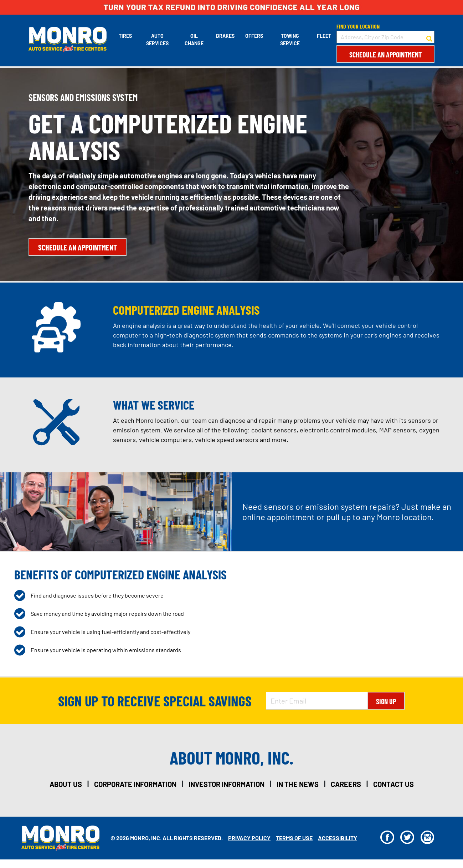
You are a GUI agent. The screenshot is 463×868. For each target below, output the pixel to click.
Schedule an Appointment (385, 55)
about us (66, 784)
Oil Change (194, 40)
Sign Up (386, 701)
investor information (227, 784)
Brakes (225, 36)
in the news (298, 784)
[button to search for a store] (429, 37)
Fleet (324, 36)
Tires (125, 36)
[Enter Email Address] (317, 701)
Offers (254, 36)
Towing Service (290, 40)
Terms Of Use (294, 838)
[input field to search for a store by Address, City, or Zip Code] (385, 37)
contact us (393, 784)
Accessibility (338, 838)
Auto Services (157, 40)
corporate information (135, 784)
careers (346, 784)
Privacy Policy (249, 838)
